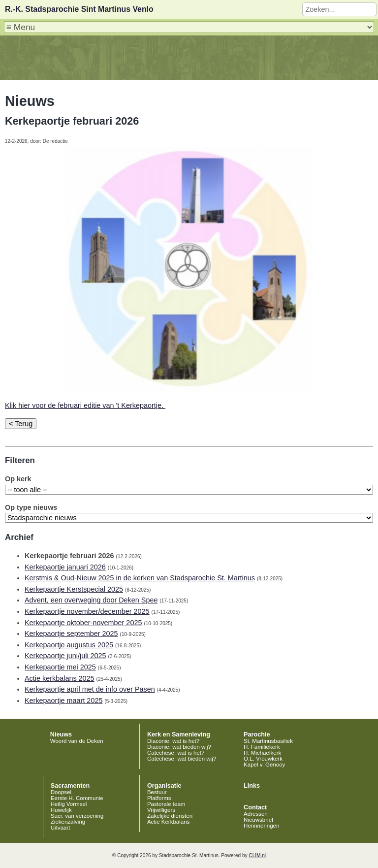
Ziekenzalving (68, 822)
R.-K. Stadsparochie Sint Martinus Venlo (79, 9)
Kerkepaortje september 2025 (71, 634)
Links (252, 786)
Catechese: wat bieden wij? (182, 759)
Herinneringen (261, 826)
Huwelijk (61, 810)
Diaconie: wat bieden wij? (179, 747)
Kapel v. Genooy (264, 765)
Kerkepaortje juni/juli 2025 (65, 656)
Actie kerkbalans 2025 (60, 678)
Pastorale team (166, 804)
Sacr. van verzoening (77, 816)
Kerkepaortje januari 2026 (65, 567)
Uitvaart (61, 828)
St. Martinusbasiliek (268, 741)
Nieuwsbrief (258, 820)
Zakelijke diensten (170, 816)
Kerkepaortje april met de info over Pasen (90, 689)
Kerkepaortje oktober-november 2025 (83, 623)
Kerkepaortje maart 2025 (63, 701)
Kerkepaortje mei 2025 (60, 667)
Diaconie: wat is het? (173, 741)
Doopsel (61, 792)
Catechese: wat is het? (176, 753)
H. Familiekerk (262, 747)
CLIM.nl (257, 855)
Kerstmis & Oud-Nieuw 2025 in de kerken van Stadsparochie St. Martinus (140, 578)
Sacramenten (70, 786)
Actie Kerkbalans (168, 822)
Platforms (159, 798)
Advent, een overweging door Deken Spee (91, 600)
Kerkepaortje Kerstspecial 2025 (74, 589)
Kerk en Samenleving (179, 734)
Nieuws (61, 734)
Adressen (256, 814)
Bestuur (157, 792)
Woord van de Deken (77, 741)
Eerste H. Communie (77, 798)
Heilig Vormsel (69, 804)
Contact (255, 807)
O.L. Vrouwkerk (263, 759)
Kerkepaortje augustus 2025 (69, 645)
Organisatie (164, 786)
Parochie (257, 734)
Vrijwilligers (161, 810)
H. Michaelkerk (262, 753)
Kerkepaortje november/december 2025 (87, 611)
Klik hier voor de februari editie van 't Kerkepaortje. (85, 405)
